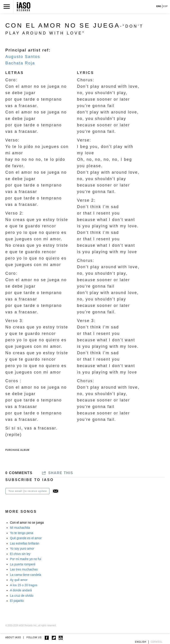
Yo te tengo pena (22, 533)
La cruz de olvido (22, 596)
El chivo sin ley (20, 554)
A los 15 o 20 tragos (24, 585)
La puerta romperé (23, 564)
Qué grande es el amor (26, 538)
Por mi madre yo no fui (26, 559)
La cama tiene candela (26, 575)
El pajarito (17, 601)
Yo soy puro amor (22, 549)
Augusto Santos (23, 57)
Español (157, 642)
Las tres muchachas (24, 569)
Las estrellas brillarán (25, 543)
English (141, 642)
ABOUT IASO (13, 637)
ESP (165, 6)
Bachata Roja (20, 63)
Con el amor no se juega (27, 523)
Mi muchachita (20, 528)
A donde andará (21, 590)
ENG (159, 6)
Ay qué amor (19, 580)
